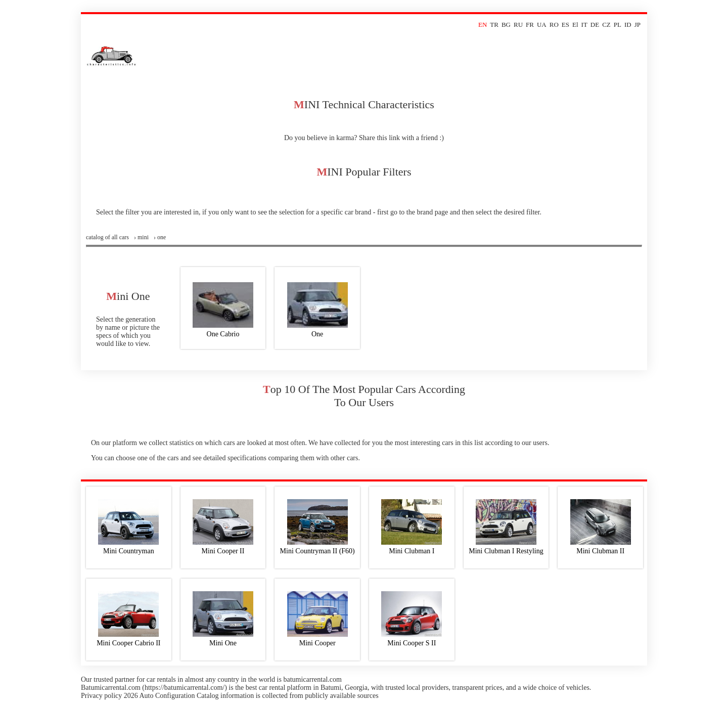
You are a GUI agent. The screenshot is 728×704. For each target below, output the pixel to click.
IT (584, 25)
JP (638, 25)
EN (483, 25)
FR (530, 25)
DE (595, 25)
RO (554, 25)
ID (628, 25)
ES (565, 25)
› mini (141, 237)
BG (506, 25)
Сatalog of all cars (107, 237)
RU (518, 25)
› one (160, 237)
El (575, 25)
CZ (606, 25)
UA (542, 25)
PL (618, 25)
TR (494, 25)
